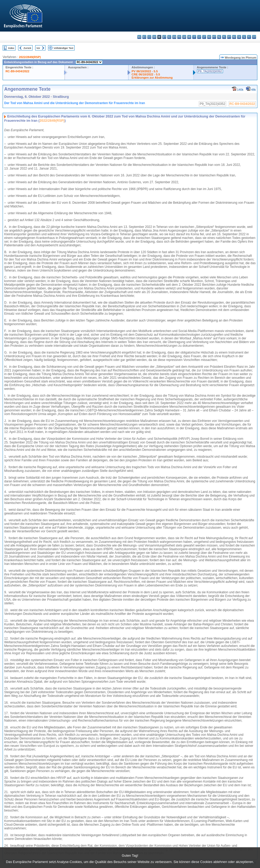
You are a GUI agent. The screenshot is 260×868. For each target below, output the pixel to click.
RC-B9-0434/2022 (17, 71)
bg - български (139, 37)
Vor (38, 48)
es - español (144, 37)
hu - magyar (209, 37)
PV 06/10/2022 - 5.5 (145, 71)
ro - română (234, 37)
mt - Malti (214, 37)
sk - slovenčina (239, 37)
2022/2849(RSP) (30, 57)
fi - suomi (249, 37)
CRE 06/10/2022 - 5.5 (146, 74)
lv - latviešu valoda (199, 37)
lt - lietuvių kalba (204, 37)
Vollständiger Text (63, 48)
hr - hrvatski (189, 37)
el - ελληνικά (169, 37)
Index (11, 48)
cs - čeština (149, 37)
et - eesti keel (164, 37)
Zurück (27, 48)
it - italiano (194, 37)
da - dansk (154, 37)
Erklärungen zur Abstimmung (152, 78)
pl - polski (224, 37)
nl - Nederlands (219, 37)
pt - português (229, 37)
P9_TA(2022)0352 (210, 71)
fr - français (179, 37)
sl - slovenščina (244, 37)
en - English (174, 37)
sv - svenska (254, 37)
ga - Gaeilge (184, 37)
